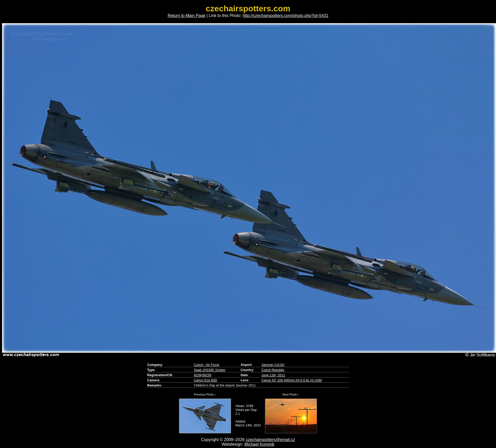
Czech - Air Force (206, 365)
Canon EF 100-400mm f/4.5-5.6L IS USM (291, 380)
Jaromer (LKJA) (273, 365)
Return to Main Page (187, 16)
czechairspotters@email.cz (270, 440)
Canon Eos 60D (205, 380)
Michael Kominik (259, 444)
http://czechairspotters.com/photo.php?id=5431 (285, 16)
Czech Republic (273, 370)
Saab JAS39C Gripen (209, 370)
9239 (197, 375)
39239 (207, 375)
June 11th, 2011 (273, 375)
